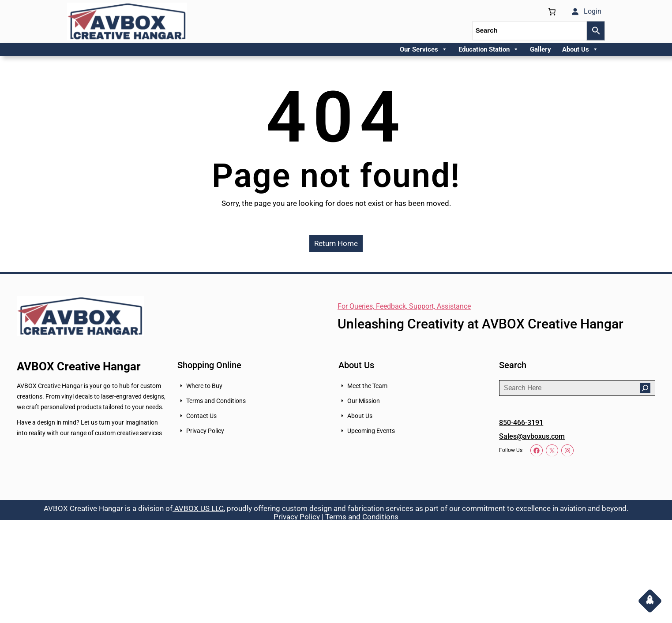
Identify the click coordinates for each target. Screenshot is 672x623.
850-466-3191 (521, 423)
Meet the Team (367, 386)
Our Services (424, 49)
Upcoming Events (371, 431)
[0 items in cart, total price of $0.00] (552, 10)
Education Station (489, 49)
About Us (580, 49)
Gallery (541, 49)
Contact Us (201, 416)
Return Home (336, 243)
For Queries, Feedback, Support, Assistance (404, 306)
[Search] (645, 388)
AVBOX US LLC (198, 508)
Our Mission (364, 401)
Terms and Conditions (216, 401)
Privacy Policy (205, 431)
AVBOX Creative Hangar (79, 366)
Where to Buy (204, 386)
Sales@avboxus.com (532, 436)
